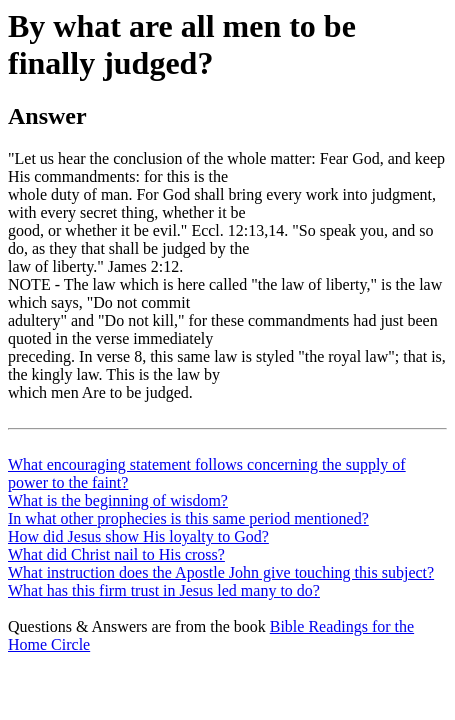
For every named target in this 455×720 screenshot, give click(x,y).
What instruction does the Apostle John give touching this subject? (221, 572)
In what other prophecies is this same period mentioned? (188, 518)
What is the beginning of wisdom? (118, 500)
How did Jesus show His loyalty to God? (138, 536)
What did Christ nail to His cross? (116, 554)
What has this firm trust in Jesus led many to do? (164, 590)
